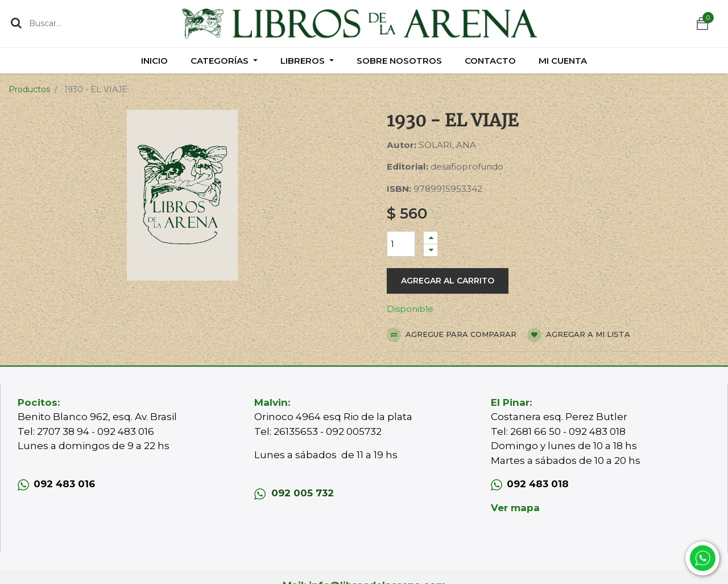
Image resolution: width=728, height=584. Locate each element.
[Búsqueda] (16, 23)
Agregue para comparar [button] (452, 335)
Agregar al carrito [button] (448, 281)
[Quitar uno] (431, 250)
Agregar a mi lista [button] (579, 335)
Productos (29, 89)
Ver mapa (515, 508)
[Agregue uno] (431, 238)
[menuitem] (154, 61)
